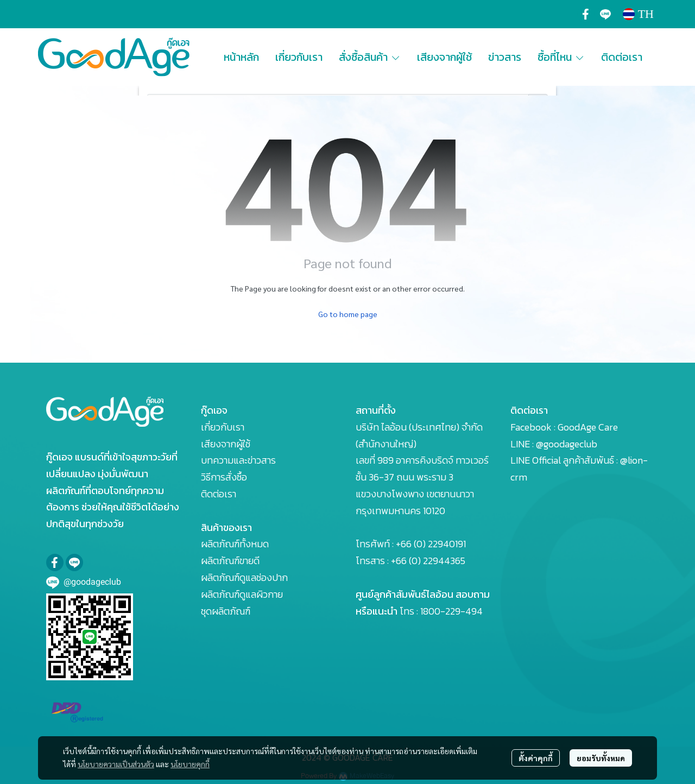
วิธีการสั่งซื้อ (224, 477)
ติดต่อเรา (219, 494)
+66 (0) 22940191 (431, 544)
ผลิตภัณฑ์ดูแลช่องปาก (244, 577)
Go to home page (348, 314)
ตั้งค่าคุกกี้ (536, 758)
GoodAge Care (588, 427)
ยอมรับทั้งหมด (601, 758)
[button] (638, 14)
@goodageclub (567, 444)
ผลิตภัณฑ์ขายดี (230, 561)
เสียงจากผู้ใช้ (226, 444)
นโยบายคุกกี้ (190, 764)
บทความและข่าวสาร (238, 460)
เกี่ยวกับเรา (223, 427)
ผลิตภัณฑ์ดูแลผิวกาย (242, 594)
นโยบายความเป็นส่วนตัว (116, 764)
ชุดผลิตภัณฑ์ (226, 611)
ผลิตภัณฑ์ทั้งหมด (235, 544)
